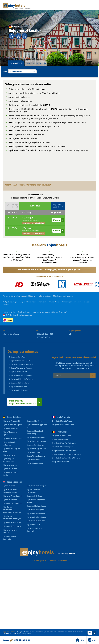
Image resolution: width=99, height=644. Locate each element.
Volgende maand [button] (58, 206)
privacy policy (26, 634)
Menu (92, 640)
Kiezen (57, 220)
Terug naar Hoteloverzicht (36, 63)
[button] (4, 44)
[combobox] (22, 71)
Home (80, 640)
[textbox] (22, 71)
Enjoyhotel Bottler (16, 63)
